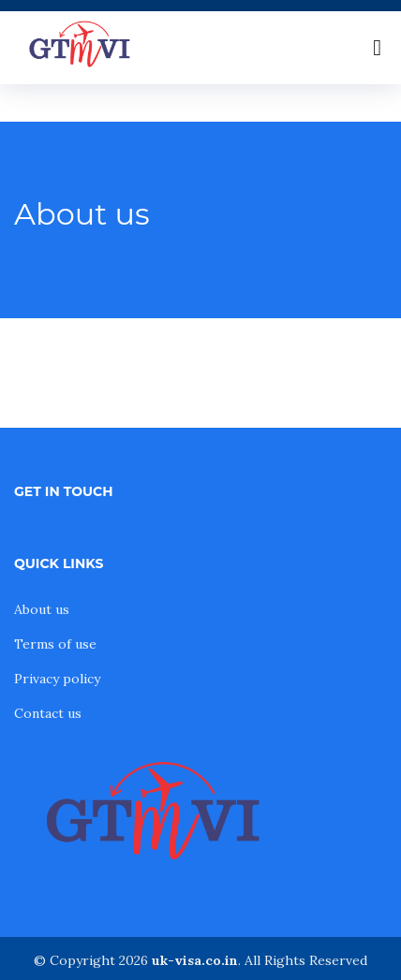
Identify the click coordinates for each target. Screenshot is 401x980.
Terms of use (55, 644)
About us (42, 609)
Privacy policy (57, 679)
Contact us (48, 713)
